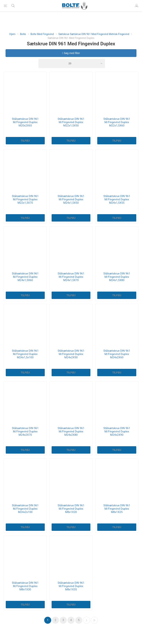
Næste (87, 620)
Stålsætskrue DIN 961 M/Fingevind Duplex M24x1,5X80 (117, 277)
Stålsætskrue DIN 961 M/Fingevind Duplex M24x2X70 (25, 431)
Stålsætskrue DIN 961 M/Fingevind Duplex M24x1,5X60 (25, 277)
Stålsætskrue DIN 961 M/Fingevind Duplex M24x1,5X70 (71, 277)
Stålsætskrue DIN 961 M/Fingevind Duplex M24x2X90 (117, 431)
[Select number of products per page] (72, 63)
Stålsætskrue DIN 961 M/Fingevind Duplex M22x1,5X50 (71, 122)
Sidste (94, 620)
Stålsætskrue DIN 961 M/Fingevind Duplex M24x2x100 (25, 509)
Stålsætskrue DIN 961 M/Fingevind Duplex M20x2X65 (25, 122)
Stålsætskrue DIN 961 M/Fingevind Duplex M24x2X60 (117, 354)
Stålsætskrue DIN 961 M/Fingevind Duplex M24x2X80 (71, 431)
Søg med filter (71, 53)
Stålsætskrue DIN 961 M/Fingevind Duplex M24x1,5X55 (117, 199)
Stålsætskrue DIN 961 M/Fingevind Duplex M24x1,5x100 (25, 354)
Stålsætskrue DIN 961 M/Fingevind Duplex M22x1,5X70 (25, 199)
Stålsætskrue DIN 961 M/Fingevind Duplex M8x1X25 (117, 509)
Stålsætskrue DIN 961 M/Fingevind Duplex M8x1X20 (71, 509)
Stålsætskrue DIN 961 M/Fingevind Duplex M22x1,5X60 (117, 122)
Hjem (12, 34)
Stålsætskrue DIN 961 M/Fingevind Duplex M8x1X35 (71, 586)
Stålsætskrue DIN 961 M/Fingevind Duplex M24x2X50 (71, 354)
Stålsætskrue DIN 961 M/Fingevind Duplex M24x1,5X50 (71, 199)
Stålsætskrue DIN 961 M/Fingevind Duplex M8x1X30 (25, 586)
